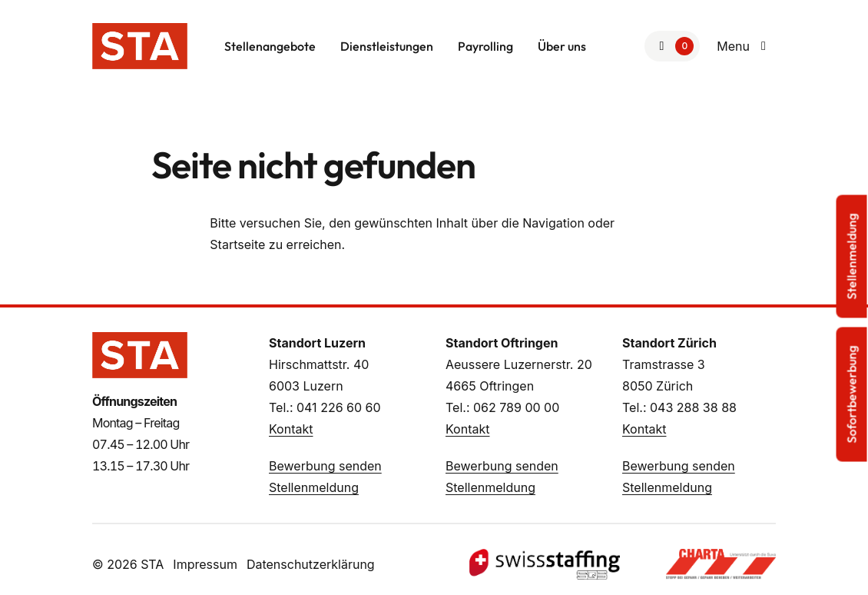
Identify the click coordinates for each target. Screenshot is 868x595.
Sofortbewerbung (852, 395)
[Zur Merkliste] (672, 46)
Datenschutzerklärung (311, 564)
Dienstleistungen (387, 46)
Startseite (237, 244)
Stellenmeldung (314, 487)
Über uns (562, 46)
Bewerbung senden (325, 466)
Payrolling (485, 46)
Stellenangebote (270, 46)
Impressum (205, 564)
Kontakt (291, 429)
